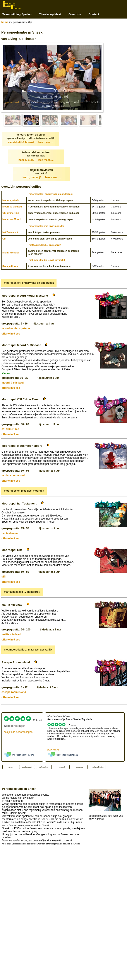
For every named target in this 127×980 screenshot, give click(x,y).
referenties (44, 767)
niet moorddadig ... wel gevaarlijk (47, 260)
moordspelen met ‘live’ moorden (47, 226)
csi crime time (10, 429)
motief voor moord (13, 476)
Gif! (4, 239)
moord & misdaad (13, 383)
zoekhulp (80, 767)
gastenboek (12, 102)
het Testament (10, 232)
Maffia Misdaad (11, 253)
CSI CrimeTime (11, 213)
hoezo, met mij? (41, 177)
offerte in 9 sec (11, 334)
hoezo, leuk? (36, 160)
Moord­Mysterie (11, 200)
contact (62, 767)
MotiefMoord (12, 219)
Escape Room (10, 266)
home (5, 22)
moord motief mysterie (16, 328)
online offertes (97, 767)
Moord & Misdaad (12, 207)
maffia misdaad (11, 634)
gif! (4, 577)
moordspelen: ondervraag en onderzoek (51, 194)
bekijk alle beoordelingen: (18, 732)
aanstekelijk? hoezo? (31, 142)
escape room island (14, 692)
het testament (10, 533)
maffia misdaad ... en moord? (45, 245)
